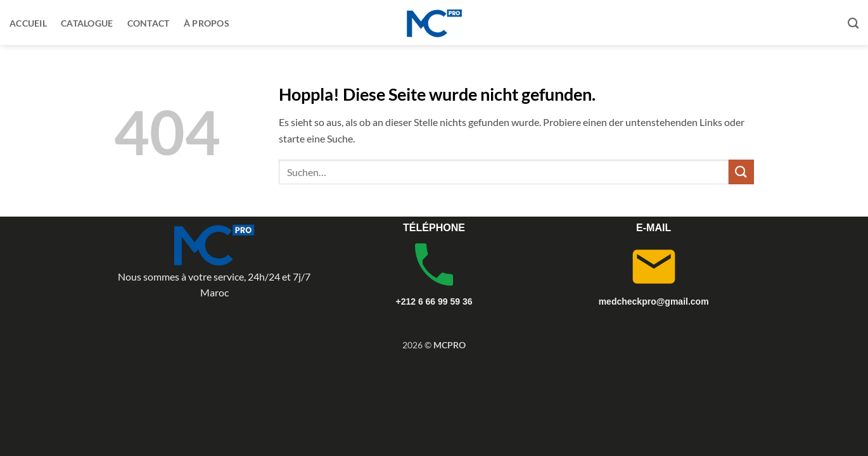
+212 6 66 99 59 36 (434, 301)
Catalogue (87, 23)
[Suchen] (853, 24)
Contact (149, 23)
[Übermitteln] (741, 172)
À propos (207, 23)
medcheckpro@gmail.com (654, 301)
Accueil (28, 23)
